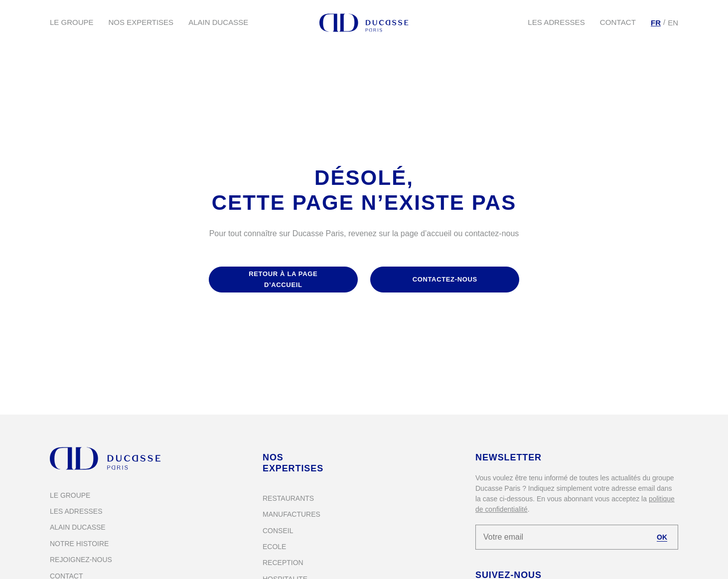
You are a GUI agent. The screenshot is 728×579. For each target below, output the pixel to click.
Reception (283, 563)
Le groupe (72, 22)
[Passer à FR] (656, 23)
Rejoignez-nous (81, 560)
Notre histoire (79, 544)
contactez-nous (445, 279)
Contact (618, 22)
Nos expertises (141, 22)
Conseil (278, 531)
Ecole (274, 547)
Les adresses (557, 22)
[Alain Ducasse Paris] (364, 23)
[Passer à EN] (673, 23)
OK (662, 537)
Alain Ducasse (218, 22)
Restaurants (288, 498)
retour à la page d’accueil (283, 279)
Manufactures (291, 514)
